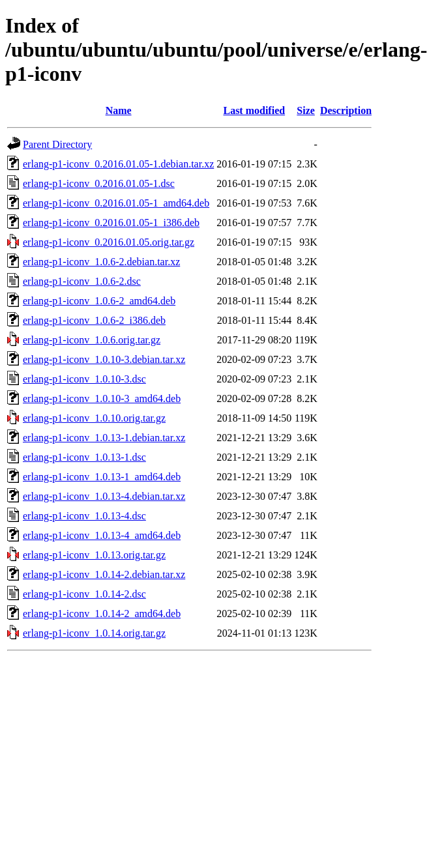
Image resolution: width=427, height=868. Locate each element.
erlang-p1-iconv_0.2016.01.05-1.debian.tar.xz (118, 164)
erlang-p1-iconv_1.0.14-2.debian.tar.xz (104, 574)
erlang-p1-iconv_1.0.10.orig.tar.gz (94, 418)
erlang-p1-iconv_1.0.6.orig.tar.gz (92, 340)
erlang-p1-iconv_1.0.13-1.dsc (84, 457)
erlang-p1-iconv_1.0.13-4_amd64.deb (102, 535)
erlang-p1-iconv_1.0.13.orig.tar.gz (94, 555)
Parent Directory (57, 144)
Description (346, 110)
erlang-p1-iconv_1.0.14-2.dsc (84, 594)
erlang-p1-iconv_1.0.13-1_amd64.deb (102, 477)
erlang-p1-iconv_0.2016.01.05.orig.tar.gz (109, 242)
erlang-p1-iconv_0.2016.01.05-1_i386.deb (111, 223)
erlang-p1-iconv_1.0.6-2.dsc (82, 281)
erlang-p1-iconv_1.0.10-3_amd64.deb (102, 398)
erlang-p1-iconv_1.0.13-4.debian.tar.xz (104, 496)
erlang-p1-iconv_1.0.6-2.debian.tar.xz (101, 262)
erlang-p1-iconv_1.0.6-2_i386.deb (94, 320)
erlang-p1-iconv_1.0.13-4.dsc (84, 516)
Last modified (254, 110)
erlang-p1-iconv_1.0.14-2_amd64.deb (102, 614)
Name (119, 110)
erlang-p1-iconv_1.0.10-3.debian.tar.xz (104, 359)
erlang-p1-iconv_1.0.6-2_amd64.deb (99, 301)
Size (306, 110)
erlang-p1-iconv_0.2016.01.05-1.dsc (99, 183)
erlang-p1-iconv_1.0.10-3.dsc (84, 379)
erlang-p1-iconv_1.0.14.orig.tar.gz (94, 633)
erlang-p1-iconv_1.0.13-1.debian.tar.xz (104, 438)
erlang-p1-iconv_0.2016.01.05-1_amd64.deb (116, 203)
